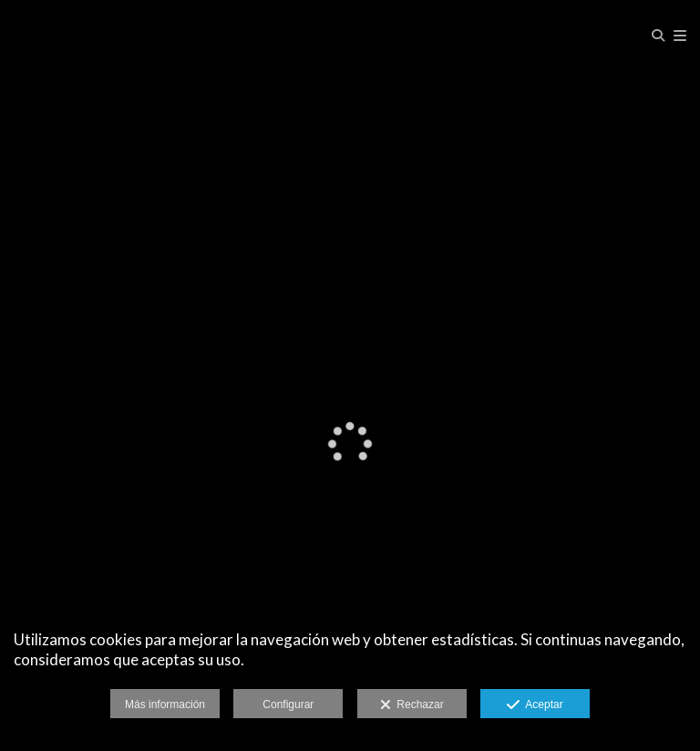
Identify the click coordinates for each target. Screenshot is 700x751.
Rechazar (412, 705)
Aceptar (535, 705)
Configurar (288, 705)
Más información (165, 705)
